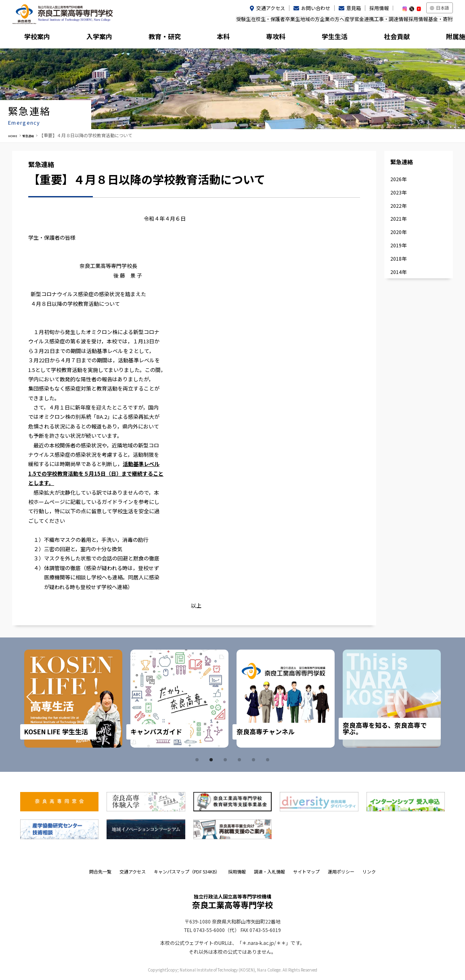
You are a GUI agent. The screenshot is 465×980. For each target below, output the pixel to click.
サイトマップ (306, 871)
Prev (41, 698)
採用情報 (379, 8)
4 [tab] (241, 760)
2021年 (398, 218)
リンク (369, 871)
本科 (205, 38)
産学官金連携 (331, 22)
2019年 (398, 245)
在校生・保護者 (207, 22)
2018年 (398, 258)
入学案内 (95, 38)
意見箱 (354, 8)
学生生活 (315, 38)
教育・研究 (150, 38)
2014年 (398, 272)
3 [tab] (226, 760)
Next (424, 698)
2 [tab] (212, 760)
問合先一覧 (100, 871)
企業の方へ (296, 22)
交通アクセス (271, 8)
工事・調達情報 (371, 22)
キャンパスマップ (187, 871)
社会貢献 (370, 38)
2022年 (398, 206)
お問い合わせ (316, 8)
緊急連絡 (35, 135)
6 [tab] (269, 760)
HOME (15, 135)
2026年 (398, 179)
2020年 (398, 232)
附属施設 (425, 38)
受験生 (175, 22)
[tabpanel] (74, 699)
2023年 (398, 192)
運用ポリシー (341, 871)
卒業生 (240, 22)
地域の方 (266, 22)
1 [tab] (198, 760)
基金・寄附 (436, 22)
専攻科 (260, 38)
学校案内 (40, 38)
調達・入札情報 (269, 871)
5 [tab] (255, 760)
